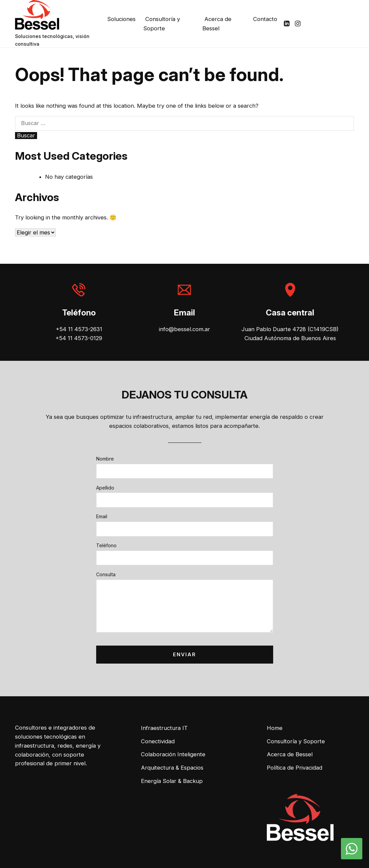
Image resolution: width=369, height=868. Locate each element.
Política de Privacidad (295, 768)
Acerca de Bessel (217, 24)
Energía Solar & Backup (172, 781)
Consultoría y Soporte (162, 24)
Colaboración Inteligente (173, 754)
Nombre (105, 459)
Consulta (106, 574)
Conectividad (158, 741)
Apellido (105, 488)
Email (102, 516)
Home (275, 728)
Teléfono (106, 545)
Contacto (265, 19)
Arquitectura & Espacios (172, 768)
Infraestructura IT (164, 728)
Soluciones (121, 19)
